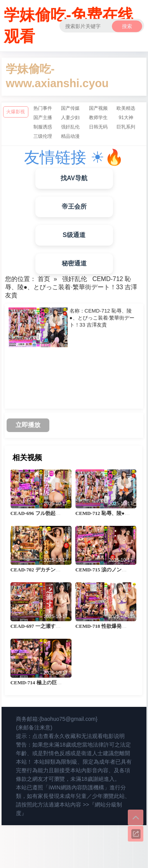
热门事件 (43, 108)
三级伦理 (43, 136)
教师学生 (98, 118)
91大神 (126, 118)
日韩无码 (98, 127)
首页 (44, 279)
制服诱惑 (43, 127)
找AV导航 (74, 178)
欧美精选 (126, 108)
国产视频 (98, 108)
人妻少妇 (70, 118)
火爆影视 (16, 112)
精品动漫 (70, 136)
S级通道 (74, 235)
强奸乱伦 (70, 127)
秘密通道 (74, 263)
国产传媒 (70, 108)
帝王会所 (74, 206)
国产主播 (43, 118)
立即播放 (28, 425)
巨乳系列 (126, 127)
